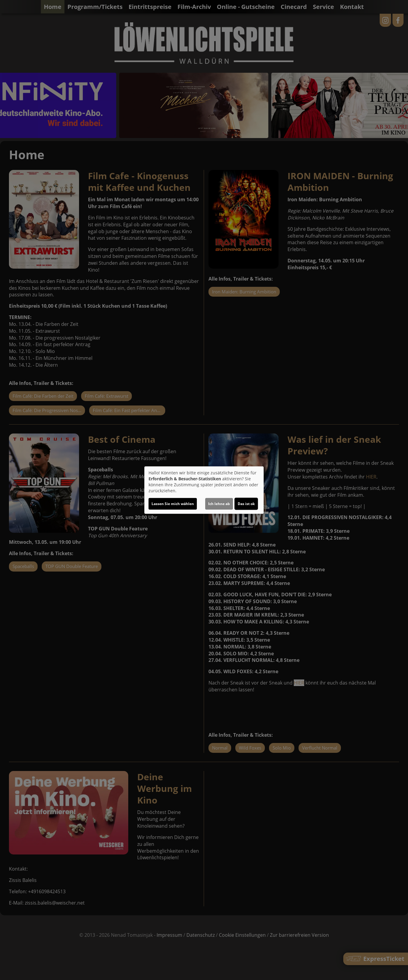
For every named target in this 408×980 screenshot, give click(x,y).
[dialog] (204, 490)
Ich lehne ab (219, 504)
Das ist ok (246, 504)
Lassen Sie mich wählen (173, 504)
